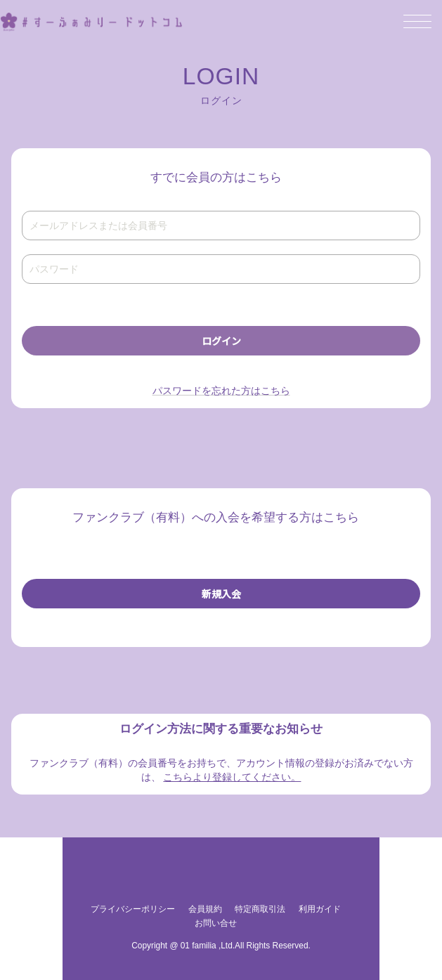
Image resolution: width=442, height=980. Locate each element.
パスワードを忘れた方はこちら (221, 391)
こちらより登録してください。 (232, 777)
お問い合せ (216, 923)
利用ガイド (320, 909)
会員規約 (205, 909)
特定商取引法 (260, 909)
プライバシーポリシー (133, 909)
